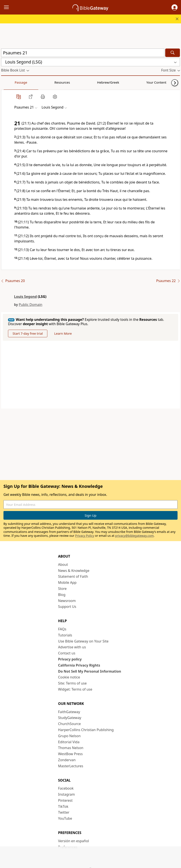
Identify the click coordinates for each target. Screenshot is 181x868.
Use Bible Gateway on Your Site (83, 641)
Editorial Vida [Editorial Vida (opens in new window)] (69, 742)
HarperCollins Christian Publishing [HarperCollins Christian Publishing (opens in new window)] (86, 730)
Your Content (86, 82)
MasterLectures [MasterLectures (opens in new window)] (71, 766)
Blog (62, 595)
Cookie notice (69, 677)
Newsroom (67, 601)
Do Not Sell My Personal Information (90, 671)
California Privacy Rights (79, 665)
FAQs (62, 629)
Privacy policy (70, 659)
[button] (175, 7)
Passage (11, 82)
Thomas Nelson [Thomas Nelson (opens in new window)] (71, 748)
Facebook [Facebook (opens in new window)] (66, 788)
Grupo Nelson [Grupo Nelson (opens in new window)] (69, 736)
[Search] (173, 53)
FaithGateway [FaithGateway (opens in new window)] (69, 712)
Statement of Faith (73, 576)
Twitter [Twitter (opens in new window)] (64, 812)
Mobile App (67, 582)
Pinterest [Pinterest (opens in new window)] (65, 800)
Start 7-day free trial (28, 333)
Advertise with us (72, 647)
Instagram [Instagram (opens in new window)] (67, 794)
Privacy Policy (85, 536)
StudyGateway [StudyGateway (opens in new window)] (70, 718)
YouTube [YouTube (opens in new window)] (65, 818)
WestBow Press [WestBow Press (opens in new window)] (70, 754)
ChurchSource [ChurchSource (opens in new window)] (70, 724)
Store (62, 589)
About (63, 565)
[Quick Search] (83, 53)
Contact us (67, 653)
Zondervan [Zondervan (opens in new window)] (67, 760)
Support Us (67, 607)
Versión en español (74, 841)
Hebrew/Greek (58, 82)
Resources (32, 82)
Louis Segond (25, 297)
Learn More (63, 333)
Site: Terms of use (72, 683)
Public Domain (31, 305)
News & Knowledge (74, 571)
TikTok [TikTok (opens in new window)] (63, 806)
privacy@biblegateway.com (134, 536)
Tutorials (65, 635)
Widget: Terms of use (75, 689)
